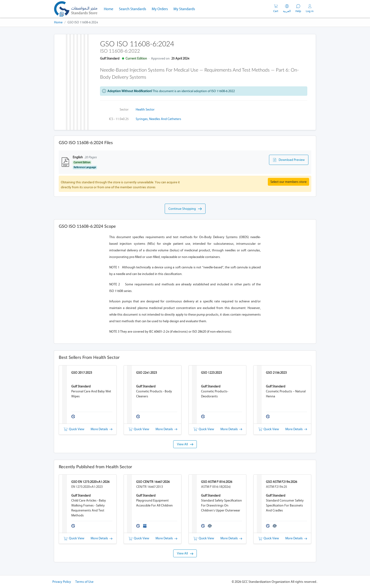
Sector (124, 109)
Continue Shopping (185, 209)
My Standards (184, 9)
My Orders (160, 9)
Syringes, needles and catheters (158, 119)
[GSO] (76, 9)
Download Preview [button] (289, 160)
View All (185, 444)
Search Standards (134, 9)
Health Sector (145, 109)
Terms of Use (84, 582)
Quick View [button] (74, 429)
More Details (101, 429)
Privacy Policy (62, 582)
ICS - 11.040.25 (119, 119)
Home (110, 9)
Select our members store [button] (288, 182)
